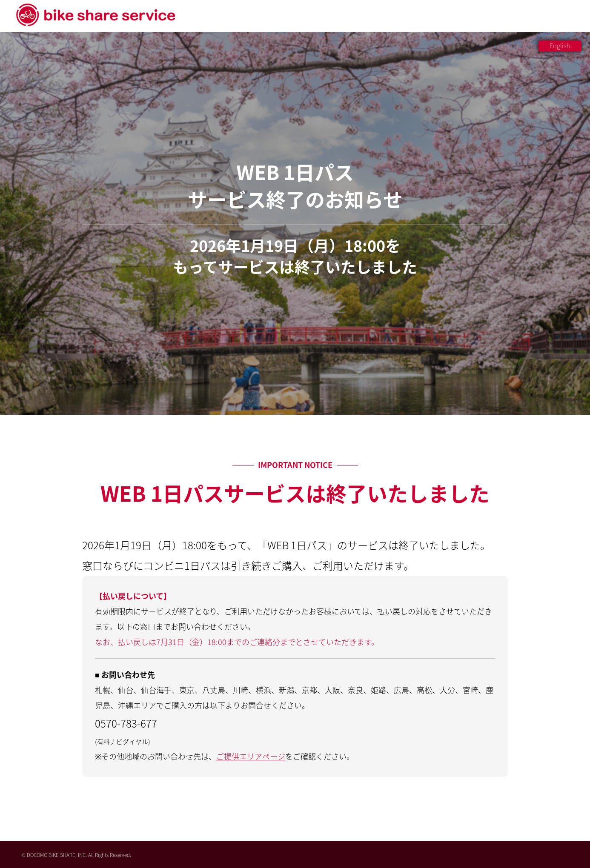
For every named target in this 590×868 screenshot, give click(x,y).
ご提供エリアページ (251, 756)
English (560, 46)
